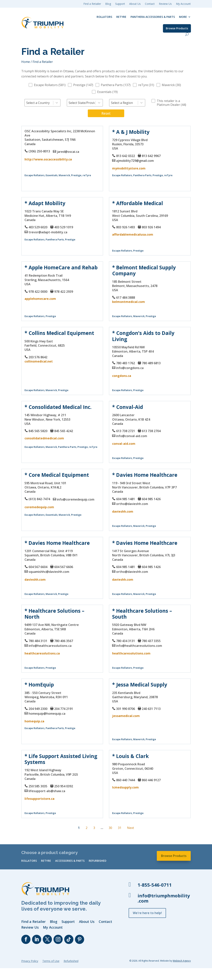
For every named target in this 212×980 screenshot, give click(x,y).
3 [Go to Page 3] (94, 828)
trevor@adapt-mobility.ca (48, 232)
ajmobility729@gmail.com (135, 161)
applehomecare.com (40, 299)
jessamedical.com (126, 716)
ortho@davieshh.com (132, 504)
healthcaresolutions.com (131, 653)
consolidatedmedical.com (44, 438)
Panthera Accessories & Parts (153, 17)
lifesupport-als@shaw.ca (47, 791)
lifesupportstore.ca (39, 799)
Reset (106, 113)
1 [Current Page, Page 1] (79, 828)
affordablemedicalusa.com (133, 234)
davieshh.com (123, 511)
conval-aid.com (124, 444)
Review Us (165, 4)
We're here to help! (147, 913)
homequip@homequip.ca (47, 714)
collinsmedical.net (39, 361)
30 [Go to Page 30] (110, 828)
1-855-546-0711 (155, 885)
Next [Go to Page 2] (131, 828)
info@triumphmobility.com (164, 898)
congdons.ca (122, 376)
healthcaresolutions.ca (42, 653)
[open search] (187, 34)
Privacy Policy (30, 961)
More (183, 17)
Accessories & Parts (70, 861)
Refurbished (98, 861)
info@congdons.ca (130, 368)
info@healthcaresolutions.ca (50, 646)
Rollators (104, 17)
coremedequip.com (39, 507)
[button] (47, 85)
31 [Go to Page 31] (120, 828)
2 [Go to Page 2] (87, 828)
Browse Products (177, 28)
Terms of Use (51, 961)
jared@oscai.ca (68, 152)
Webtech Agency (182, 961)
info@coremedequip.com (76, 499)
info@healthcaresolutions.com (139, 646)
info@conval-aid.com (132, 436)
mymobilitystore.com (129, 168)
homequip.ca (34, 721)
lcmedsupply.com (125, 787)
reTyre (121, 17)
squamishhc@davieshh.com (49, 572)
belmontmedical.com (129, 302)
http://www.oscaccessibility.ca (48, 159)
